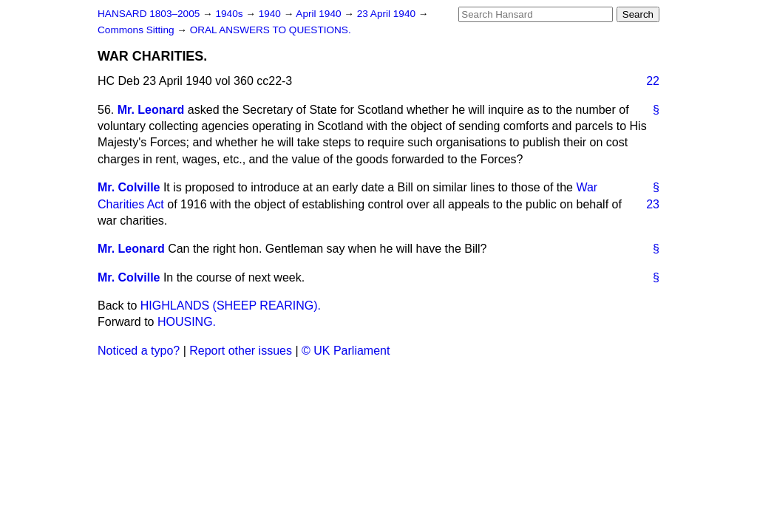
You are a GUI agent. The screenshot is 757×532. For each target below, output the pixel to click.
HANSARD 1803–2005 (149, 14)
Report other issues (241, 351)
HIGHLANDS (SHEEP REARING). (231, 306)
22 (653, 81)
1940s (230, 14)
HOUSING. (187, 322)
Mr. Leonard (151, 110)
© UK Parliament (346, 351)
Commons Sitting (137, 30)
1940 (271, 14)
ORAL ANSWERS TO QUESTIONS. (271, 30)
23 (653, 204)
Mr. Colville (129, 187)
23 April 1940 (388, 14)
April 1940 (320, 14)
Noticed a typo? (139, 351)
